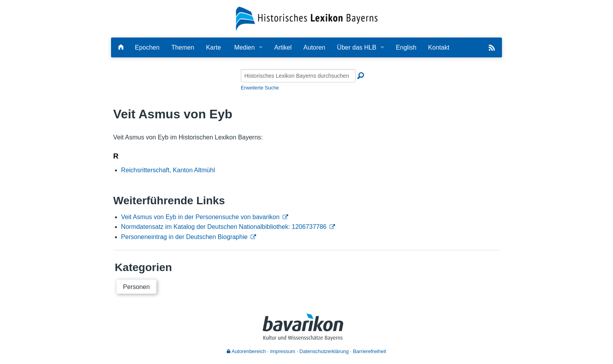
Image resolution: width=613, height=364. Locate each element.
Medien (244, 47)
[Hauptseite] (121, 47)
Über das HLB (357, 47)
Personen (137, 287)
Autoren (314, 47)
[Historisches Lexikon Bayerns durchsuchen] (298, 76)
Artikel (283, 47)
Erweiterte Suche (260, 88)
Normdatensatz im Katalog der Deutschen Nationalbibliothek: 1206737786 (224, 227)
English (406, 47)
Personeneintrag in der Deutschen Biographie (185, 237)
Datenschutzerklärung (324, 351)
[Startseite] (307, 18)
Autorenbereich (246, 351)
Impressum (283, 351)
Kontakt (439, 47)
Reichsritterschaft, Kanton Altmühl (168, 170)
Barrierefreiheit (370, 351)
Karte (213, 47)
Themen (183, 47)
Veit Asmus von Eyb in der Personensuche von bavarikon (201, 217)
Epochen (147, 47)
